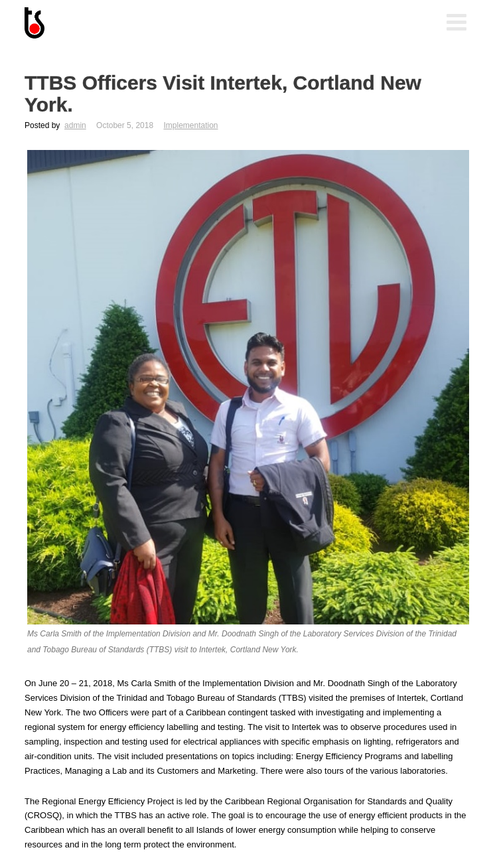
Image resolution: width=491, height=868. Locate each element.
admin (75, 125)
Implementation (190, 125)
